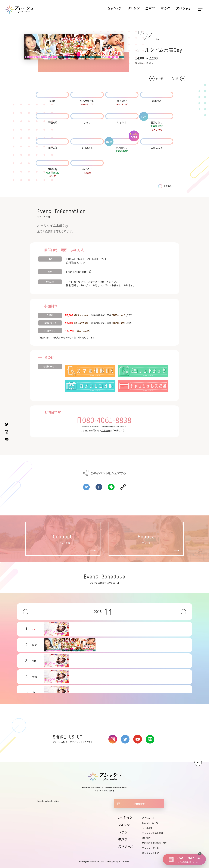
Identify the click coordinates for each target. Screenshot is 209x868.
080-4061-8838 (107, 420)
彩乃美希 (52, 122)
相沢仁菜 (52, 148)
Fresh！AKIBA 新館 (76, 272)
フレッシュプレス (150, 848)
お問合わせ (139, 804)
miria (52, 101)
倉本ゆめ (157, 101)
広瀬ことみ (157, 148)
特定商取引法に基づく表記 (155, 843)
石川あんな (87, 148)
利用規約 (106, 430)
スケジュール (148, 818)
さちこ (87, 122)
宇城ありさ (122, 148)
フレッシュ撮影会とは (153, 833)
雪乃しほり (157, 122)
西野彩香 (52, 169)
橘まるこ (87, 169)
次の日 (175, 78)
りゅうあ (122, 122)
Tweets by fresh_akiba (48, 801)
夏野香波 (122, 101)
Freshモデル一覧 (150, 823)
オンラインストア (150, 853)
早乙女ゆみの (87, 101)
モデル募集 (147, 828)
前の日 (160, 78)
